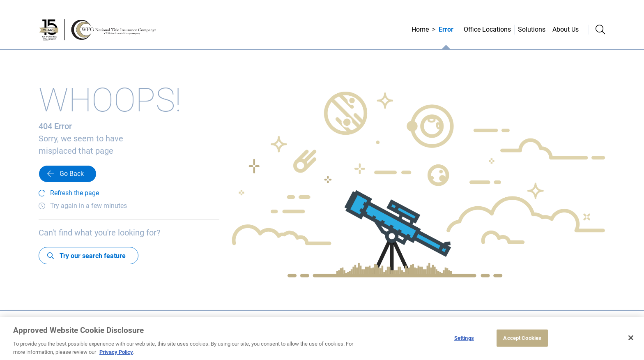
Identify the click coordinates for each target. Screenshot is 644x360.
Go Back (72, 174)
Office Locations (487, 29)
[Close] (631, 339)
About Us (566, 29)
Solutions (532, 29)
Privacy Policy (116, 353)
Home (420, 29)
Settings (464, 339)
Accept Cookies (522, 339)
